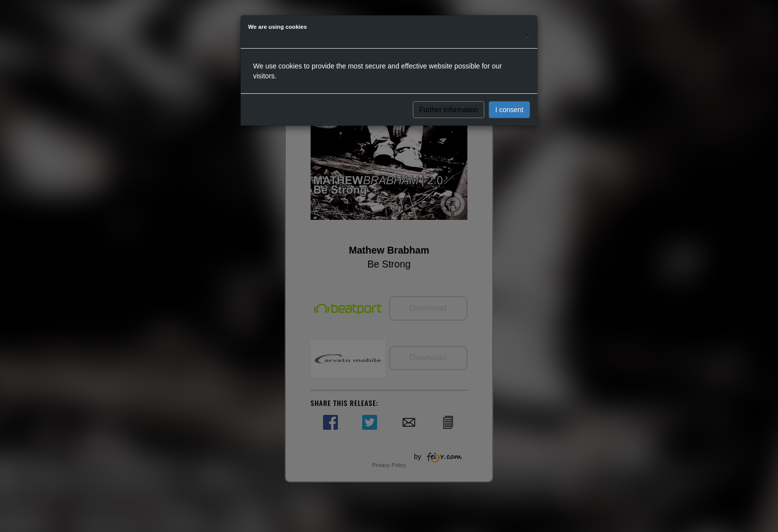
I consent (509, 110)
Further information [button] (449, 110)
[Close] (527, 35)
